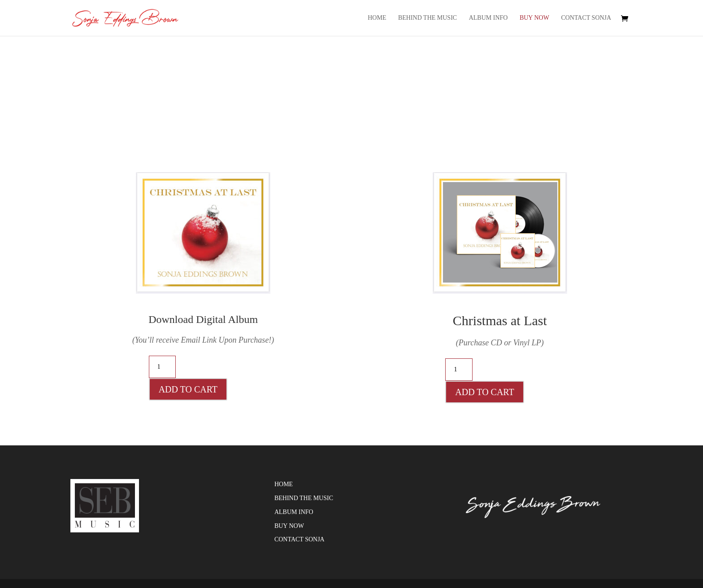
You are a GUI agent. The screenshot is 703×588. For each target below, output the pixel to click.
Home (377, 18)
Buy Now (534, 18)
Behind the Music (427, 18)
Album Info (488, 18)
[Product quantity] (162, 367)
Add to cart (188, 389)
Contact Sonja (586, 18)
